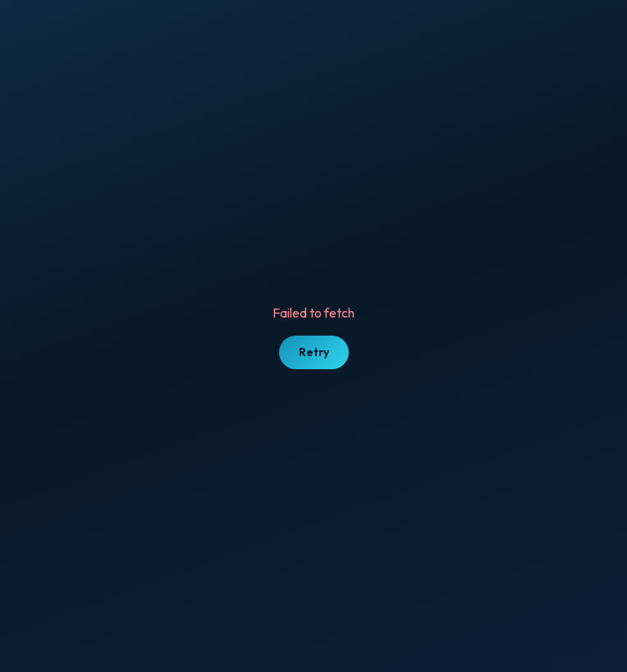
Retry (314, 352)
